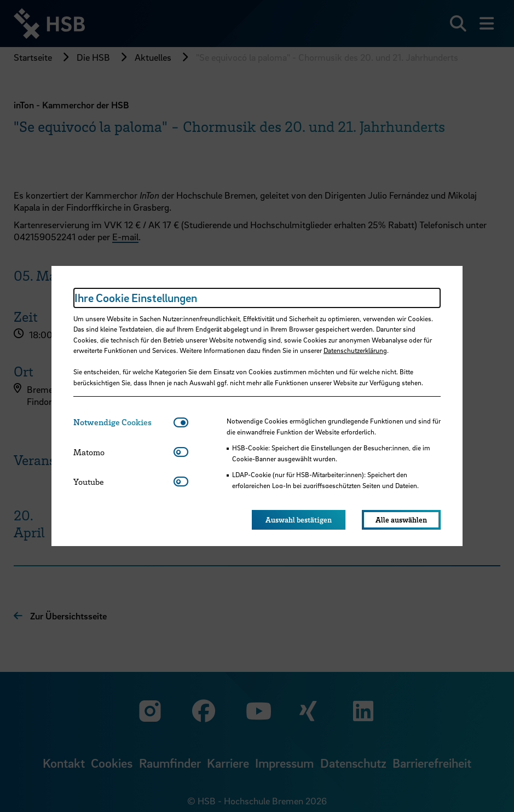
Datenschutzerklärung (355, 350)
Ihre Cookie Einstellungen (136, 298)
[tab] (123, 422)
